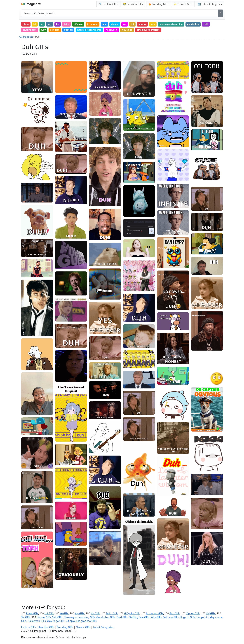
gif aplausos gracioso (148, 30)
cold (206, 24)
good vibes (193, 24)
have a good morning (171, 24)
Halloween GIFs (37, 621)
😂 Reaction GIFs (133, 4)
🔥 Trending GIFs (158, 4)
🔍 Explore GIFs (108, 4)
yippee (115, 24)
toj (132, 24)
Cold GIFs (122, 617)
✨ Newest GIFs (183, 4)
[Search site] (119, 13)
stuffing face (30, 30)
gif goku (78, 24)
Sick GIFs (57, 617)
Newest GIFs (83, 627)
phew (26, 24)
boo (104, 24)
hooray (142, 24)
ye (42, 24)
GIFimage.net (26, 37)
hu (58, 24)
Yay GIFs (80, 613)
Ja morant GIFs (155, 613)
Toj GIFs (26, 617)
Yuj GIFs (211, 613)
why (43, 30)
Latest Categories (103, 627)
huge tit (68, 30)
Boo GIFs (175, 613)
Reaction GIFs (46, 627)
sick (153, 24)
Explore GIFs (28, 627)
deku (66, 24)
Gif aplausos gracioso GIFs (81, 621)
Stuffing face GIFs (139, 617)
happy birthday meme (89, 30)
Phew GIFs (32, 613)
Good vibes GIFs (106, 617)
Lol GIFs (49, 613)
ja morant (93, 24)
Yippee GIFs (193, 613)
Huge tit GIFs (188, 617)
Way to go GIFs (56, 621)
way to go (127, 30)
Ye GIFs (64, 613)
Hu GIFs (95, 613)
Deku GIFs (112, 613)
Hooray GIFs (44, 617)
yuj (125, 24)
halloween (111, 30)
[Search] (220, 13)
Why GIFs (156, 617)
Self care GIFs (171, 617)
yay (50, 24)
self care (55, 30)
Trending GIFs (65, 627)
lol (35, 24)
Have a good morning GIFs (79, 617)
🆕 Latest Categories (210, 4)
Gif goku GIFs (132, 613)
